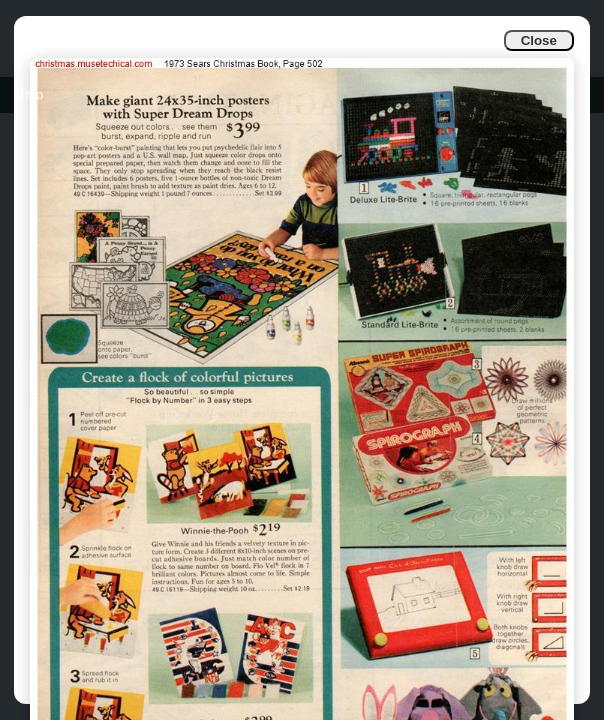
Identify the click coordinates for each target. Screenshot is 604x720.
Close (539, 40)
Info (31, 94)
